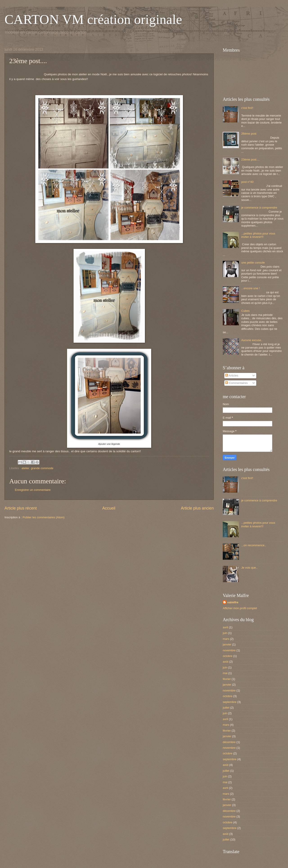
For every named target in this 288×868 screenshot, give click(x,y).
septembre (230, 702)
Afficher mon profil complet (240, 608)
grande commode (42, 468)
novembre (229, 650)
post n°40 (247, 182)
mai (225, 673)
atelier (25, 468)
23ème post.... (250, 160)
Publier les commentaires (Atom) (44, 517)
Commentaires (236, 383)
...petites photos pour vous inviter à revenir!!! (258, 235)
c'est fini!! (247, 108)
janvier (227, 644)
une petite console (253, 263)
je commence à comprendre (259, 208)
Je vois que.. (249, 568)
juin (225, 633)
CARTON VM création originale (93, 19)
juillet (226, 708)
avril (225, 627)
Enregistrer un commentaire (33, 490)
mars (226, 639)
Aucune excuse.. (252, 340)
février (227, 679)
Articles (232, 375)
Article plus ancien (197, 508)
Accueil (109, 508)
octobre (228, 656)
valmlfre (233, 602)
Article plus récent (21, 508)
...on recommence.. (254, 545)
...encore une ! (250, 288)
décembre (229, 742)
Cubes (245, 311)
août (226, 662)
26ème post (249, 134)
